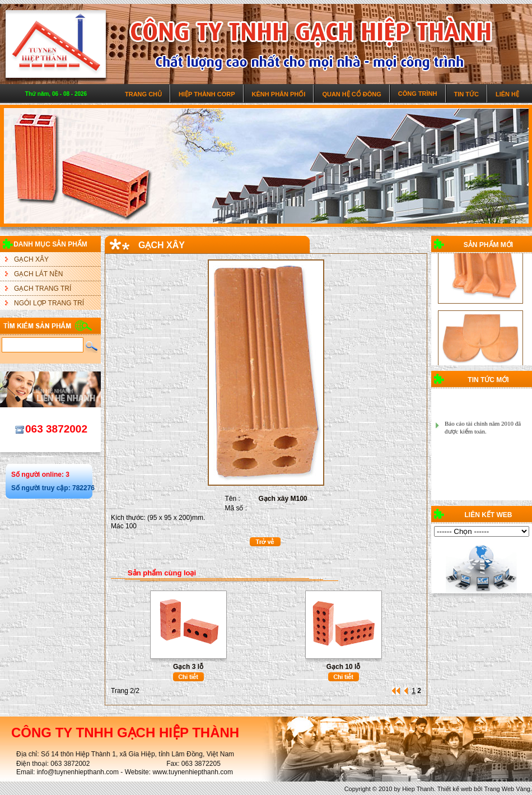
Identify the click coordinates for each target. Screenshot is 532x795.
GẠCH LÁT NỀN (38, 274)
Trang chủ (143, 94)
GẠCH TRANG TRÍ (43, 289)
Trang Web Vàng (507, 789)
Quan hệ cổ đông (351, 94)
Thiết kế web (455, 789)
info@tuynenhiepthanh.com (78, 772)
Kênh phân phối (279, 94)
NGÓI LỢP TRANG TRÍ (49, 303)
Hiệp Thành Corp (207, 94)
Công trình (418, 94)
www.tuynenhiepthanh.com (192, 772)
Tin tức (466, 94)
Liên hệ (507, 94)
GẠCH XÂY (31, 259)
